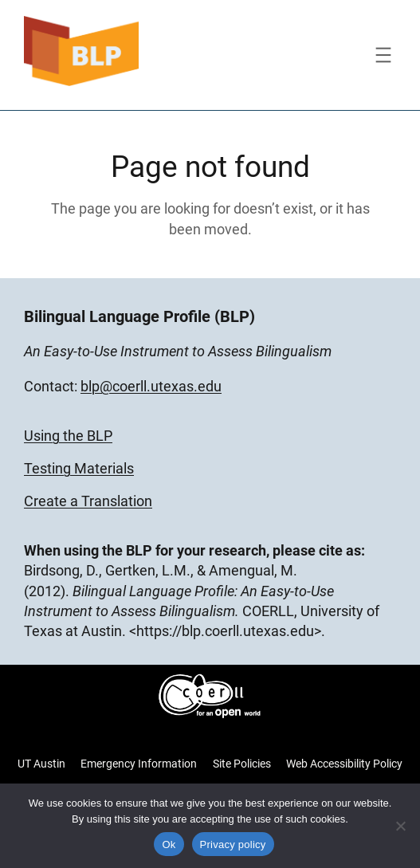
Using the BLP (68, 436)
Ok (169, 844)
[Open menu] (383, 55)
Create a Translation (88, 501)
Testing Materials (79, 468)
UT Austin (41, 764)
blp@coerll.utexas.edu (151, 386)
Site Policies (242, 764)
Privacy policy (233, 844)
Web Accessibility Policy (344, 764)
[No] (400, 826)
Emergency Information (139, 764)
